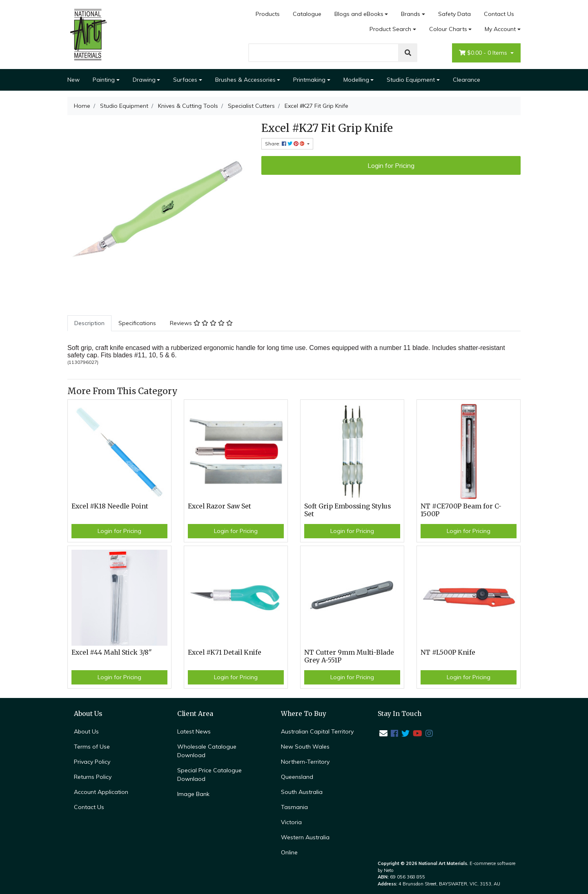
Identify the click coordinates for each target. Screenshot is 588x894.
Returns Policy (93, 777)
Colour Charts (448, 29)
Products (268, 14)
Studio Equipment (411, 80)
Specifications (137, 323)
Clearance (467, 80)
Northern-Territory (305, 762)
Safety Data (454, 14)
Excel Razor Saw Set (219, 506)
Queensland (297, 777)
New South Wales (305, 747)
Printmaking (309, 80)
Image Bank (193, 794)
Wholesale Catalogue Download (207, 751)
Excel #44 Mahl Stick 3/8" (112, 652)
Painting (104, 80)
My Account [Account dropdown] (500, 29)
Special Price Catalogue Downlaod (209, 775)
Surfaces (185, 80)
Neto (389, 870)
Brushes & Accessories (245, 80)
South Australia (302, 792)
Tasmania (294, 807)
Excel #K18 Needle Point (110, 506)
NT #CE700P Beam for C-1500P (461, 510)
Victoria (291, 822)
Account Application (101, 792)
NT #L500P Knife (448, 652)
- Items (484, 53)
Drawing (144, 80)
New (73, 80)
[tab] (89, 323)
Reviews (201, 323)
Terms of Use (92, 747)
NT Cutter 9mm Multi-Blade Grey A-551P (349, 656)
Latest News (194, 731)
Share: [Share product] (285, 144)
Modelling (356, 80)
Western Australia (305, 837)
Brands (411, 14)
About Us (86, 731)
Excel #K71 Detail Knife (225, 652)
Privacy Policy (92, 762)
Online (289, 852)
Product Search (390, 29)
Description (89, 323)
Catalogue (307, 14)
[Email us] (383, 733)
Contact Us (499, 14)
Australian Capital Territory (317, 731)
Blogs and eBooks (359, 14)
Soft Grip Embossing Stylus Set (347, 510)
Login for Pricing (391, 165)
